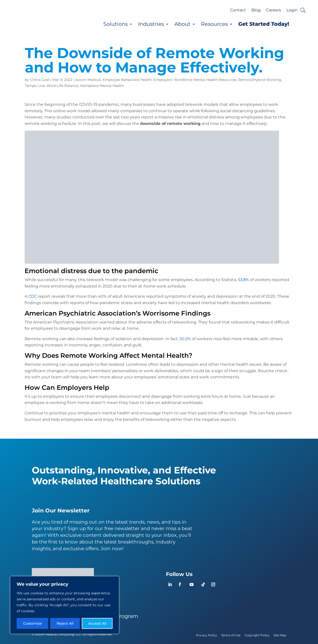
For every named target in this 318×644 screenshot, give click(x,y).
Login (292, 10)
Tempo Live (35, 86)
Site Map (280, 635)
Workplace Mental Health (102, 86)
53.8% (243, 280)
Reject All (65, 623)
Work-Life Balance (62, 86)
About (182, 24)
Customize (33, 623)
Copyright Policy (257, 635)
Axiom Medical (88, 80)
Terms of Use (231, 635)
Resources (214, 24)
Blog (256, 10)
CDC (33, 296)
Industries (151, 24)
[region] (65, 605)
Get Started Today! (264, 24)
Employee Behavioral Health (127, 80)
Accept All (97, 623)
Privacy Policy (207, 635)
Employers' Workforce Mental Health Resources (195, 80)
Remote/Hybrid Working (260, 80)
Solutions (116, 24)
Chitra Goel (40, 80)
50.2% (185, 339)
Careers (274, 10)
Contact (238, 10)
